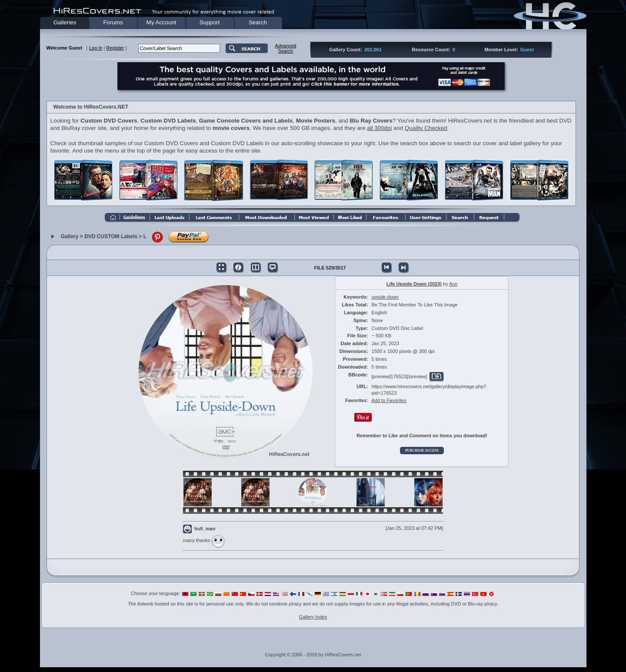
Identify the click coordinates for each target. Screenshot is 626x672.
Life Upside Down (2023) (414, 284)
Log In (96, 48)
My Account (161, 22)
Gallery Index (313, 617)
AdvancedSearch (286, 48)
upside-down (385, 297)
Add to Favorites (389, 400)
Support (210, 22)
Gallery (70, 237)
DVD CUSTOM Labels (111, 237)
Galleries (65, 22)
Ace (453, 284)
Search (258, 22)
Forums (113, 22)
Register (115, 48)
